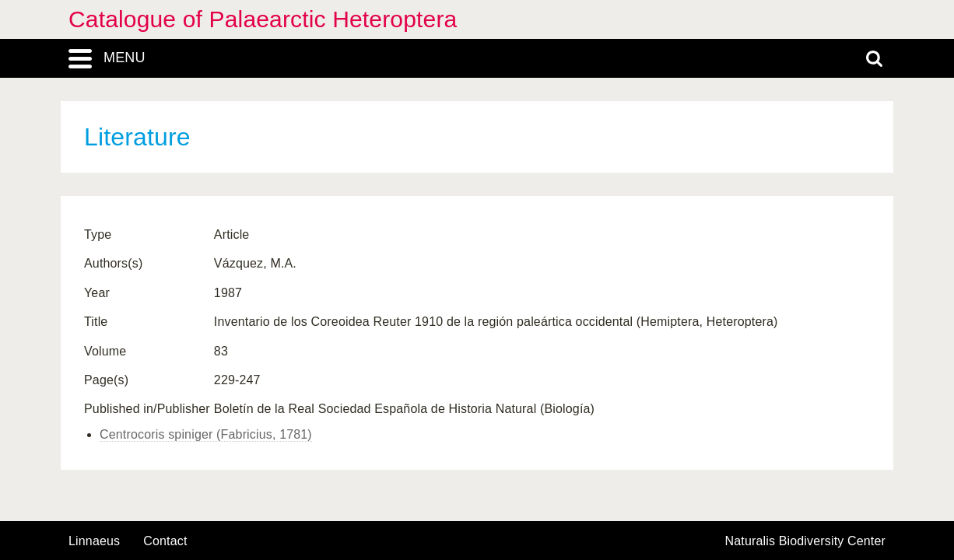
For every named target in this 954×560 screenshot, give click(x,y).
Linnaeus (94, 541)
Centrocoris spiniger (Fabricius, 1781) (206, 434)
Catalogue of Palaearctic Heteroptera (263, 19)
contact (165, 541)
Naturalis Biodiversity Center (806, 541)
